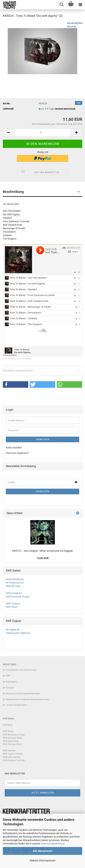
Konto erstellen (14, 448)
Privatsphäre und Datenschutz (21, 670)
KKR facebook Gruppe (18, 597)
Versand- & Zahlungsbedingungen (23, 694)
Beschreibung (13, 192)
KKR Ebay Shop (11, 741)
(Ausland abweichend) (65, 109)
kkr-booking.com (15, 583)
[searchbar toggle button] (61, 5)
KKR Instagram (14, 593)
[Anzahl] (42, 133)
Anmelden (43, 439)
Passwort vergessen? (17, 453)
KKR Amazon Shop (13, 738)
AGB (8, 676)
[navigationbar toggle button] (80, 5)
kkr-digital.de (13, 630)
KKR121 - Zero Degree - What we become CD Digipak (42, 551)
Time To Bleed (9, 359)
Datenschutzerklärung (52, 844)
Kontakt (10, 688)
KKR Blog (8, 725)
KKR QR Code (13, 586)
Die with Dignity (24, 359)
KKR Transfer (13, 604)
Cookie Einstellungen (16, 705)
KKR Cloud (11, 607)
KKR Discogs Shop (12, 744)
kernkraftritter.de (15, 579)
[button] (8, 133)
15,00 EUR (43, 558)
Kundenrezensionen (18, 370)
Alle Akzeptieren (42, 851)
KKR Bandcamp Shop (14, 735)
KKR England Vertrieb (14, 760)
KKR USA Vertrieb (12, 757)
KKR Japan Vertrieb (13, 754)
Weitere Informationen (43, 861)
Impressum (11, 682)
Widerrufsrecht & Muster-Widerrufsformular (27, 699)
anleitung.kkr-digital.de (18, 633)
